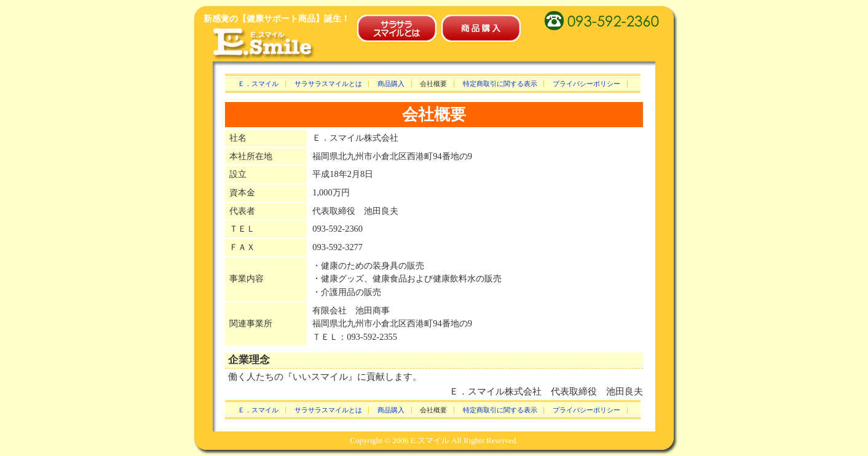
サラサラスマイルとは (328, 84)
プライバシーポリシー (586, 84)
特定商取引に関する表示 (500, 84)
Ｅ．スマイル (258, 84)
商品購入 (391, 84)
